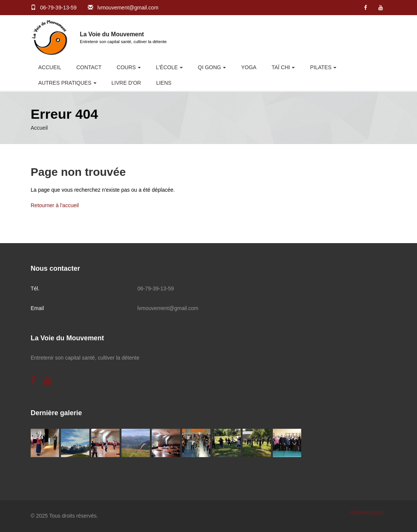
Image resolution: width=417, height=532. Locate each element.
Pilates (321, 67)
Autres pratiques (65, 83)
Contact (89, 67)
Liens (164, 83)
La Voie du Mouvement (112, 34)
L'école (167, 67)
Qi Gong (209, 67)
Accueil (50, 67)
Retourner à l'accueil (55, 205)
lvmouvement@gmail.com (128, 8)
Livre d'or (126, 83)
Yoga (249, 67)
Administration (367, 512)
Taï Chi (281, 67)
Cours (126, 67)
